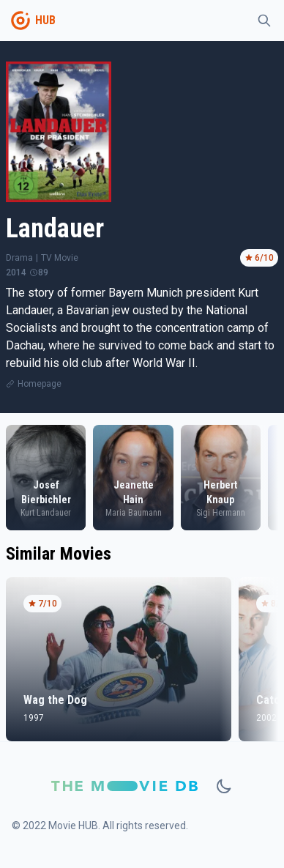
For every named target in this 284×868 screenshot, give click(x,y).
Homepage (40, 384)
